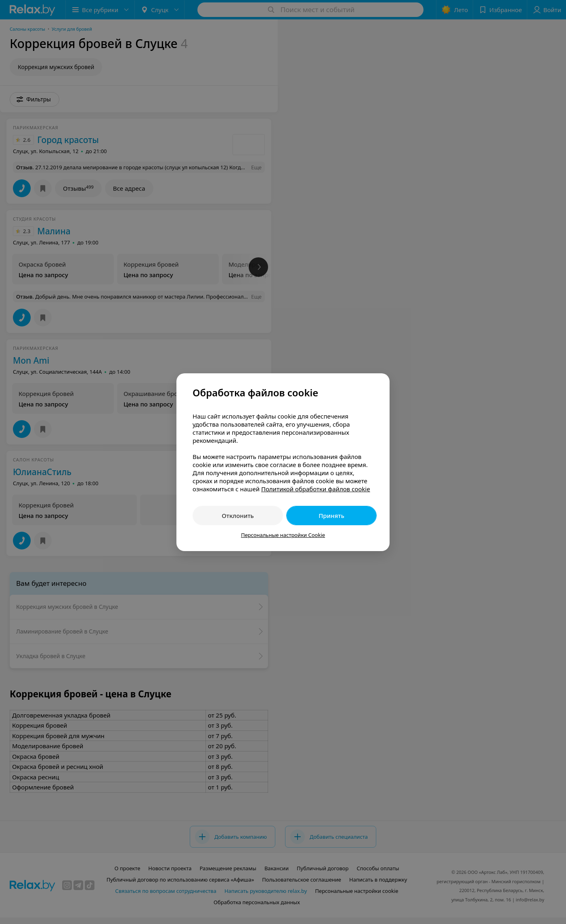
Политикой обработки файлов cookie (316, 489)
